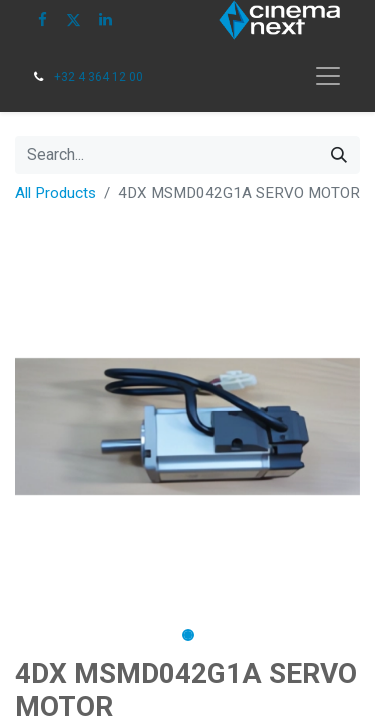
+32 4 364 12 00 (98, 77)
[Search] (339, 155)
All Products (55, 193)
